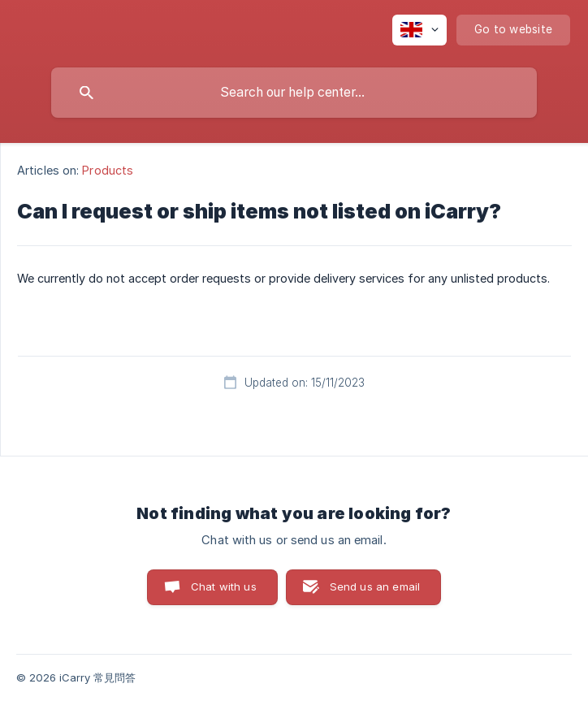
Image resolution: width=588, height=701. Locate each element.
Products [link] (108, 170)
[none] (419, 30)
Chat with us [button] (224, 586)
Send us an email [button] (375, 586)
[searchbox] (294, 93)
